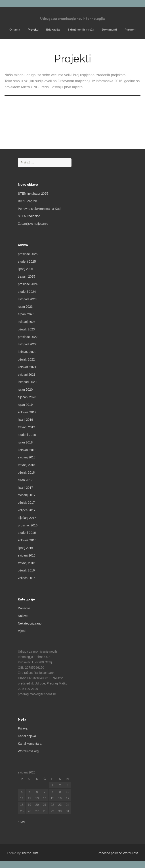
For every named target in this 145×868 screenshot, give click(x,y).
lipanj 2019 (25, 420)
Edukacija (53, 30)
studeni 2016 (27, 533)
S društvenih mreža (81, 30)
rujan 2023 (25, 307)
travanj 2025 (26, 276)
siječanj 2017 (27, 518)
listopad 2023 (27, 299)
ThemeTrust (30, 853)
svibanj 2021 (27, 375)
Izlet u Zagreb (27, 201)
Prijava (23, 728)
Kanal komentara (30, 744)
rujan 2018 (25, 442)
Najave (23, 616)
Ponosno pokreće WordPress (118, 853)
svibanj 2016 (27, 555)
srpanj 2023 (26, 314)
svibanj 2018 (27, 457)
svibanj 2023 (27, 322)
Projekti (33, 30)
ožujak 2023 (26, 329)
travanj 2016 (26, 563)
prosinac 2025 (28, 254)
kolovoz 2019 (27, 412)
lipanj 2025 (25, 269)
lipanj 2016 (25, 548)
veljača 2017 (27, 510)
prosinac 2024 (28, 284)
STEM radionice (29, 216)
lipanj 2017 (25, 488)
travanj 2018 (26, 465)
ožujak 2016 (26, 570)
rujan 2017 (25, 480)
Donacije (24, 608)
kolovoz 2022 (27, 352)
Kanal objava (27, 736)
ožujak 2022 (26, 359)
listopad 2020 (27, 382)
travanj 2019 (26, 427)
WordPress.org (28, 751)
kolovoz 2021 (27, 367)
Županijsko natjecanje (33, 224)
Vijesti (22, 631)
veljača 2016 (27, 578)
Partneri (130, 30)
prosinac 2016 (28, 525)
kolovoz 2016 (27, 540)
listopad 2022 (27, 344)
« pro (21, 821)
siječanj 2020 (27, 397)
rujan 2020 (25, 390)
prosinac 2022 (28, 337)
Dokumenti (109, 30)
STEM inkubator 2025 (33, 194)
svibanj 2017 (27, 495)
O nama (15, 30)
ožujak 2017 (26, 503)
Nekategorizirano (30, 623)
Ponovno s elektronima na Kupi (40, 209)
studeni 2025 (27, 262)
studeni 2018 (27, 435)
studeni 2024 (27, 292)
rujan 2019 (25, 405)
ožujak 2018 (26, 472)
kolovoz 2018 (27, 450)
